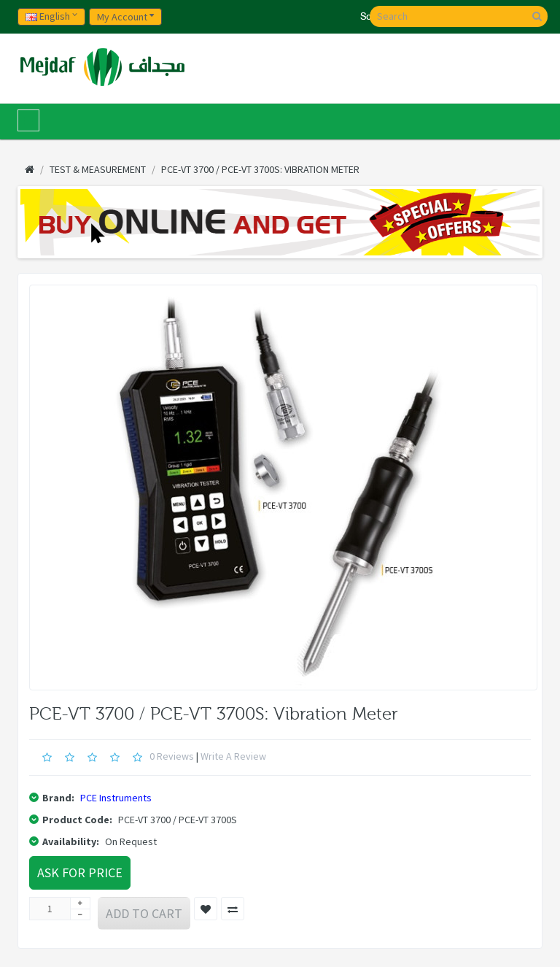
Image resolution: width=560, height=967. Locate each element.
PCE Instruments (116, 798)
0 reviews (172, 756)
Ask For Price (80, 872)
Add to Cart (144, 913)
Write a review (233, 756)
